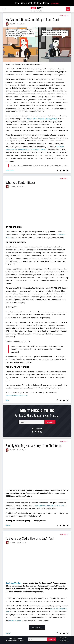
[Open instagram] (41, 432)
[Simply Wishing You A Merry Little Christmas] (37, 471)
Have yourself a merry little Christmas (49, 506)
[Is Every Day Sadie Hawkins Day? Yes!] (37, 563)
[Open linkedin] (38, 432)
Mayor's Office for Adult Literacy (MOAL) (42, 119)
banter (8, 400)
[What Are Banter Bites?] (37, 207)
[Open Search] (68, 9)
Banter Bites (63, 15)
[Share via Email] (67, 171)
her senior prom (15, 620)
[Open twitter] (36, 432)
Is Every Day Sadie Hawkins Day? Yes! (30, 538)
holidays (8, 525)
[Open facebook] (33, 432)
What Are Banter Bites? (20, 182)
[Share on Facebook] (57, 171)
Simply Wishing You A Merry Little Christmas (34, 445)
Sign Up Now (50, 422)
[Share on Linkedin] (64, 171)
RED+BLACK (12, 24)
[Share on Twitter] (61, 171)
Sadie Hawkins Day (13, 583)
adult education (10, 170)
